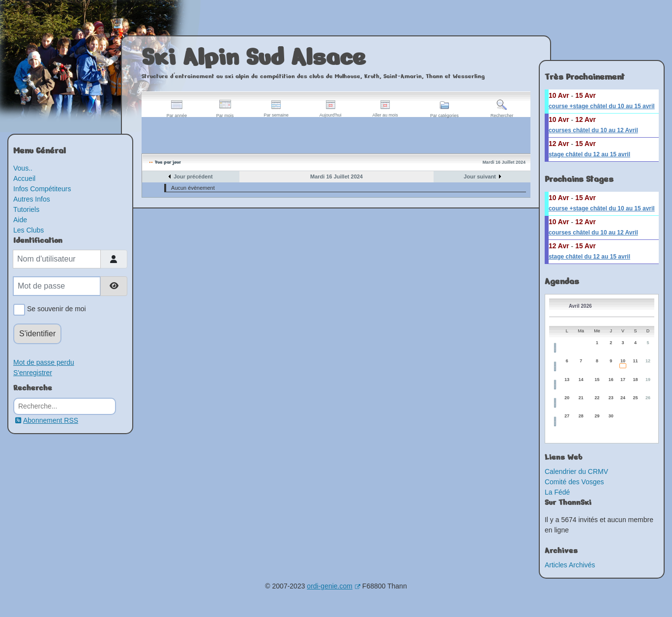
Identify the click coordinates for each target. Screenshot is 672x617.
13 (567, 380)
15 (597, 380)
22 (597, 398)
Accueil (24, 178)
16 (611, 380)
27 (567, 416)
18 (635, 380)
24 (623, 398)
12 (648, 361)
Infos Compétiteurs (42, 189)
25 (635, 398)
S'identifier (37, 334)
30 (611, 416)
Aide (20, 220)
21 (581, 398)
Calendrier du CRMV (576, 471)
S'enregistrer (33, 373)
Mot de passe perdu (44, 362)
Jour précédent (193, 176)
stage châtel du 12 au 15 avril (589, 154)
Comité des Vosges (574, 482)
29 (597, 416)
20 (567, 398)
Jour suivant (480, 176)
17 (623, 380)
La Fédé (557, 492)
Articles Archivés (570, 565)
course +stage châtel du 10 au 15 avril (602, 106)
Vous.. (23, 168)
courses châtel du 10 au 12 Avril (593, 130)
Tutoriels (26, 209)
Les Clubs (29, 230)
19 (648, 380)
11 (635, 361)
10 (623, 361)
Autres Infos (32, 199)
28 (581, 416)
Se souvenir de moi (55, 310)
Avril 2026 (580, 306)
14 (581, 380)
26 (648, 398)
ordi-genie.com (334, 586)
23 (611, 398)
